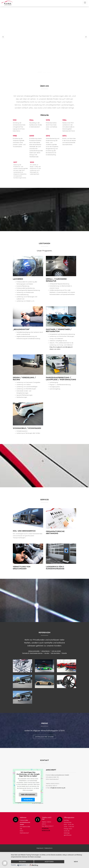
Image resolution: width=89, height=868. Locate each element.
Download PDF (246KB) (45, 737)
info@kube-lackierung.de (58, 788)
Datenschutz (48, 848)
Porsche (64, 653)
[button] (3, 37)
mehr (76, 862)
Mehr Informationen (28, 794)
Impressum (40, 848)
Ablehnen (22, 862)
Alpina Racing (46, 651)
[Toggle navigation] (85, 3)
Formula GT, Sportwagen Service (32, 653)
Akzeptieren (28, 800)
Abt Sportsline (55, 653)
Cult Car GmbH (56, 651)
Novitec (47, 653)
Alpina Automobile (34, 651)
